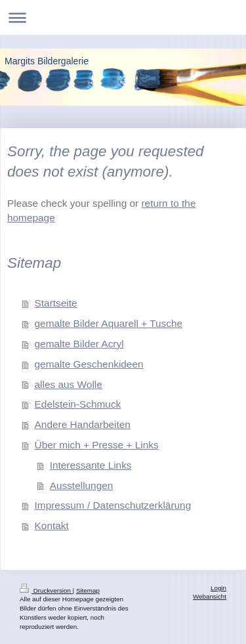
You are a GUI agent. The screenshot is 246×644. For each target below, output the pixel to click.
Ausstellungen (82, 485)
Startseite (56, 303)
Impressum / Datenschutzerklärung (113, 505)
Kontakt (52, 526)
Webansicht (210, 596)
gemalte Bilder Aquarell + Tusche (109, 323)
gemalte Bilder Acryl (79, 344)
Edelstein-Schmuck (78, 404)
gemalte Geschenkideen (89, 364)
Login (218, 588)
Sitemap (88, 590)
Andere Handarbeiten (83, 424)
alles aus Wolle (69, 384)
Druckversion (46, 590)
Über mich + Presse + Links (97, 445)
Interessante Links (91, 465)
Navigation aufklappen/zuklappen (123, 17)
